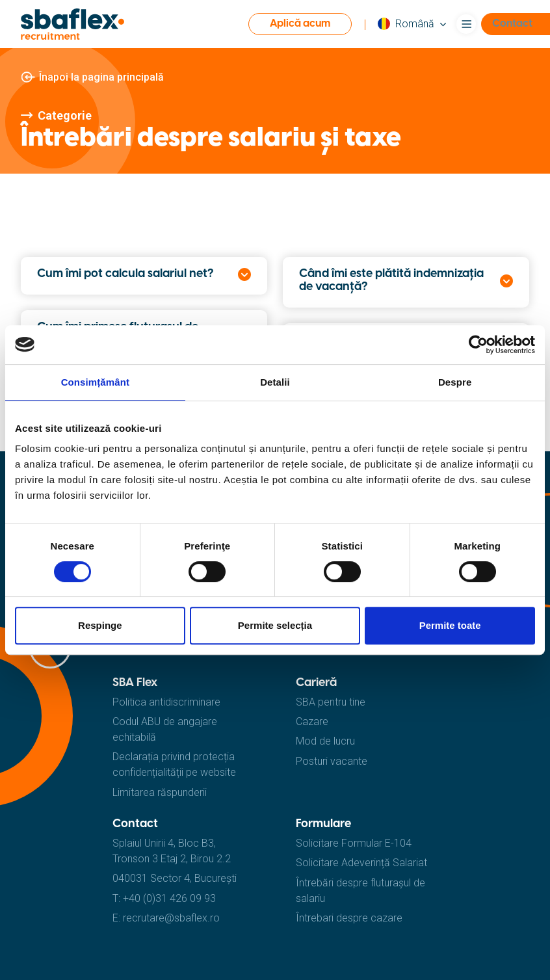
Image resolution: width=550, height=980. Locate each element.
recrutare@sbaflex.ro (171, 918)
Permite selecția (275, 625)
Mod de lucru (325, 741)
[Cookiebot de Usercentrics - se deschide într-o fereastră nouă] (478, 345)
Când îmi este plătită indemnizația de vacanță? (391, 281)
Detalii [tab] (275, 382)
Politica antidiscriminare (166, 702)
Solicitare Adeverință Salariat (361, 863)
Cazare (312, 722)
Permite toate (450, 625)
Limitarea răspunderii (160, 792)
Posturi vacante (332, 761)
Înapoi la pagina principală (101, 77)
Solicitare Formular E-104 (354, 843)
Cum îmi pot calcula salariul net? (125, 274)
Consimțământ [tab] (95, 382)
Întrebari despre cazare (349, 918)
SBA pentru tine (331, 702)
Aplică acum (300, 24)
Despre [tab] (455, 382)
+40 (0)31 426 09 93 (169, 898)
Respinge (100, 625)
